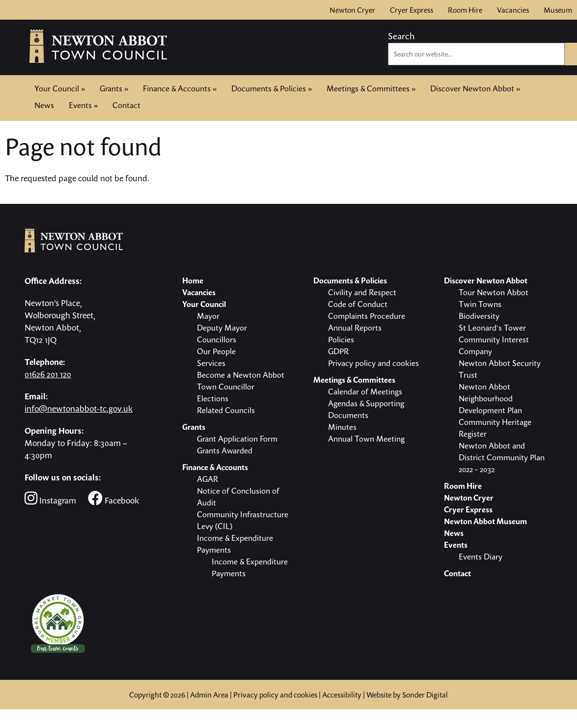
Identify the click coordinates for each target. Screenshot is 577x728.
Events (83, 105)
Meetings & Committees (371, 88)
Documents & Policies (272, 88)
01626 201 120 (48, 374)
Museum (558, 10)
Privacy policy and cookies (275, 695)
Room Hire (465, 10)
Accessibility (342, 695)
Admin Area (209, 695)
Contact (126, 104)
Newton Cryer (352, 10)
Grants (114, 88)
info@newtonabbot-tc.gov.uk (79, 408)
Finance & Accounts (180, 88)
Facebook (113, 498)
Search (401, 36)
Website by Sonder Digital (407, 695)
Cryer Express (412, 10)
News (44, 105)
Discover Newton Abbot (475, 88)
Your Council (60, 88)
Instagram (50, 498)
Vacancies (513, 10)
